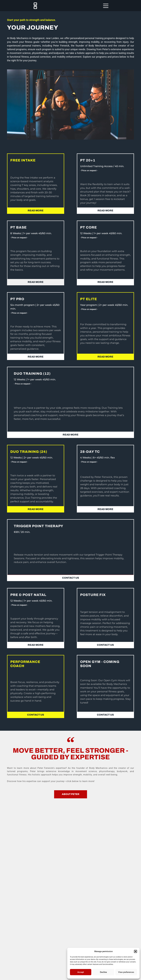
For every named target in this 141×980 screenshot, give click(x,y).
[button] (135, 951)
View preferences (126, 972)
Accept (81, 972)
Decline (103, 972)
